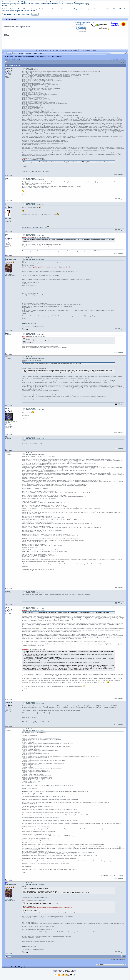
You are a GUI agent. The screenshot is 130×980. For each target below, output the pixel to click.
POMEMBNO (39, 50)
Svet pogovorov (9, 56)
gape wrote (25, 337)
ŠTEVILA (81, 50)
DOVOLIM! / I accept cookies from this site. (17, 14)
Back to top (9, 176)
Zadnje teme (63, 50)
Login (21, 27)
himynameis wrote (27, 238)
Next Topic (122, 59)
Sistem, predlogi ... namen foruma (46, 56)
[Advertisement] (65, 43)
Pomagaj (87, 50)
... (15, 62)
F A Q (46, 50)
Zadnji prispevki (54, 50)
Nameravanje (73, 50)
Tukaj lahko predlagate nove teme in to (25, 56)
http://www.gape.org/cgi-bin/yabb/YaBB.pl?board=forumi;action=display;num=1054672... (47, 267)
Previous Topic (114, 59)
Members (28, 53)
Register (28, 27)
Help (15, 53)
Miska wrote (26, 160)
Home (10, 53)
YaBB (55, 972)
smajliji (93, 50)
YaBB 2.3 (73, 970)
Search (21, 53)
